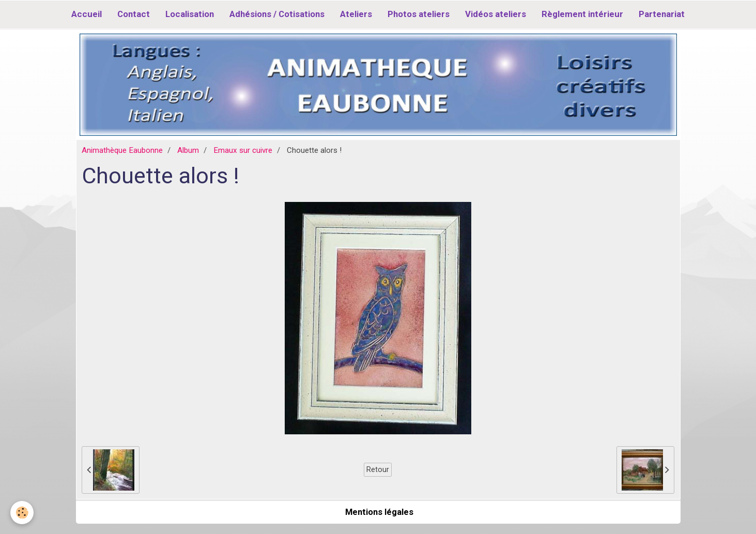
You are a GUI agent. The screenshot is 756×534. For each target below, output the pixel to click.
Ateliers (356, 14)
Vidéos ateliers (496, 14)
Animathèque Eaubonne (122, 150)
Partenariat (662, 14)
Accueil (87, 14)
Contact (134, 14)
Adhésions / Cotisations (277, 14)
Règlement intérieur (582, 14)
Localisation (190, 14)
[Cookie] (22, 513)
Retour (378, 469)
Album (188, 150)
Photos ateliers (419, 14)
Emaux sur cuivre (243, 150)
